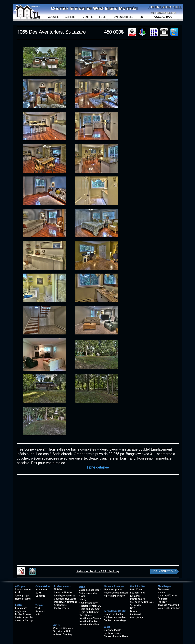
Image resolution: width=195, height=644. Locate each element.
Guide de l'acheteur (90, 590)
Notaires (59, 589)
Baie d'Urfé (136, 589)
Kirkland (135, 596)
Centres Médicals (63, 628)
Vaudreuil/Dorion (168, 596)
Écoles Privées (23, 614)
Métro (39, 614)
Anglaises (21, 611)
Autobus (40, 611)
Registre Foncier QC (90, 606)
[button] (71, 17)
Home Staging (23, 599)
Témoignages (22, 596)
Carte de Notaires (64, 592)
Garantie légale (112, 630)
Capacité (40, 596)
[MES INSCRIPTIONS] (165, 571)
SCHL (38, 593)
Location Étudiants (89, 621)
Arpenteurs (60, 605)
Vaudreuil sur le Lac (169, 608)
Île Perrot (163, 599)
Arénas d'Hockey (63, 634)
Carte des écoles (24, 617)
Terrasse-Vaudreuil (168, 605)
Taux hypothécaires (65, 596)
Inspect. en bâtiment (65, 602)
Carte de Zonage (24, 620)
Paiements (41, 589)
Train (38, 608)
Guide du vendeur (89, 593)
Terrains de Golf (62, 631)
